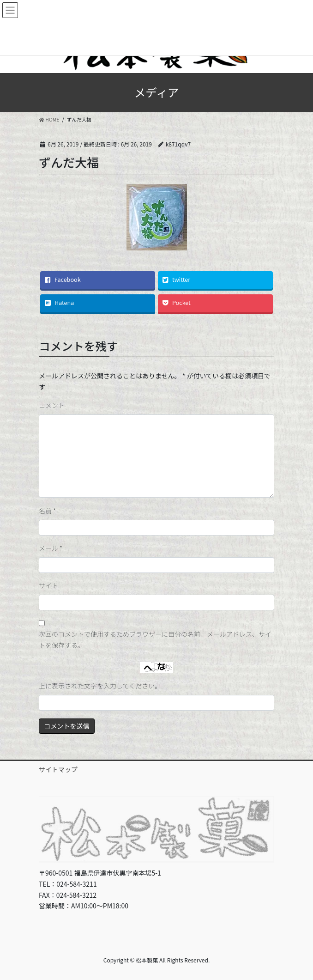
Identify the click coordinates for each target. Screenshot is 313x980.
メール (51, 548)
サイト (48, 585)
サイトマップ (58, 769)
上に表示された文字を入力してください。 (100, 686)
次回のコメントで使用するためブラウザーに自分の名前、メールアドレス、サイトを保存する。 (155, 639)
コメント (52, 405)
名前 (47, 511)
